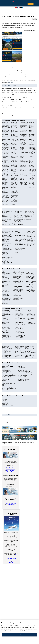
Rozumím (19, 634)
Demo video (10, 82)
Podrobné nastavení (19, 640)
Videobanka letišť (6, 85)
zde (16, 555)
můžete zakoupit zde (11, 558)
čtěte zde (11, 562)
